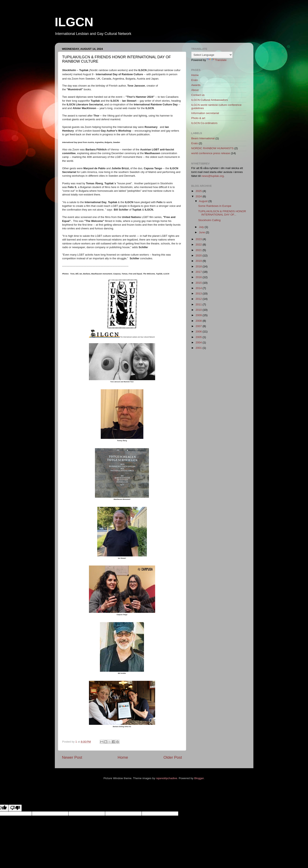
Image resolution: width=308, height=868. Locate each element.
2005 (199, 337)
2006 (199, 332)
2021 (199, 250)
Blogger (199, 778)
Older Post (173, 757)
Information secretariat (205, 113)
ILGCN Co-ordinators (204, 123)
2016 (199, 277)
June (202, 232)
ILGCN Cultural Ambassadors (210, 100)
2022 (199, 245)
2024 (199, 196)
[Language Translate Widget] (212, 55)
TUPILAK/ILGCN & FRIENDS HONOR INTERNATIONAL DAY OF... (222, 213)
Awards (196, 85)
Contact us (198, 95)
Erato (195, 80)
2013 (199, 294)
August (204, 201)
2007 (199, 326)
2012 (199, 299)
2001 (199, 348)
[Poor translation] (15, 808)
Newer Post (72, 757)
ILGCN (74, 22)
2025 (199, 191)
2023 (199, 239)
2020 (199, 255)
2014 (199, 288)
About (195, 90)
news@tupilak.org (213, 176)
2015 (199, 283)
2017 (199, 272)
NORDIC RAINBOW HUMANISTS (213, 148)
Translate (217, 60)
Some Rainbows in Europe (215, 206)
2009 (199, 315)
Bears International (203, 138)
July (202, 227)
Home (123, 757)
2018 (199, 266)
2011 (199, 304)
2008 (199, 321)
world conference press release (211, 153)
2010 (199, 310)
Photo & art (198, 118)
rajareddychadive (167, 778)
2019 (199, 261)
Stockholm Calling (209, 220)
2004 (199, 342)
